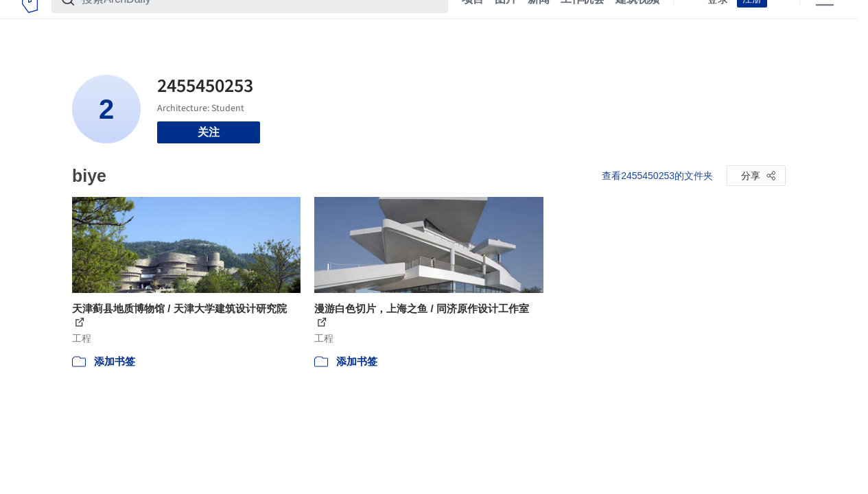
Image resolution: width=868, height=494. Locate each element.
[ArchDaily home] (30, 19)
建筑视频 (637, 19)
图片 (506, 19)
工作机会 (583, 19)
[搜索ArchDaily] (261, 19)
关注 (209, 132)
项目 (473, 19)
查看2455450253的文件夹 (657, 176)
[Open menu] (825, 19)
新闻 (539, 19)
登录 (718, 19)
